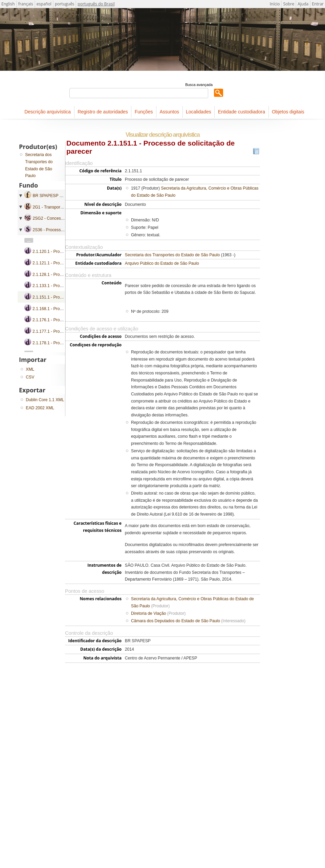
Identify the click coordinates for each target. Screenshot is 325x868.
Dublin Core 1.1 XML (45, 400)
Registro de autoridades (103, 112)
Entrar (318, 4)
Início (275, 4)
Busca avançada (199, 85)
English (8, 4)
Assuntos (169, 112)
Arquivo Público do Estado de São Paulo (162, 263)
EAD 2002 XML (40, 408)
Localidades (199, 112)
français (26, 4)
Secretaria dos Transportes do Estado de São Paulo (172, 255)
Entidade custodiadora (242, 112)
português (64, 4)
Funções (144, 112)
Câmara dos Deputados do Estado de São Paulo (176, 621)
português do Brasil (96, 4)
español (44, 4)
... (29, 240)
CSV (30, 377)
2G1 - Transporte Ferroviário (58, 207)
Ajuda (303, 4)
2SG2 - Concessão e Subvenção (62, 218)
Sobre (289, 4)
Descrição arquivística (48, 112)
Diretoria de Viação (148, 613)
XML (30, 369)
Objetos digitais (288, 112)
